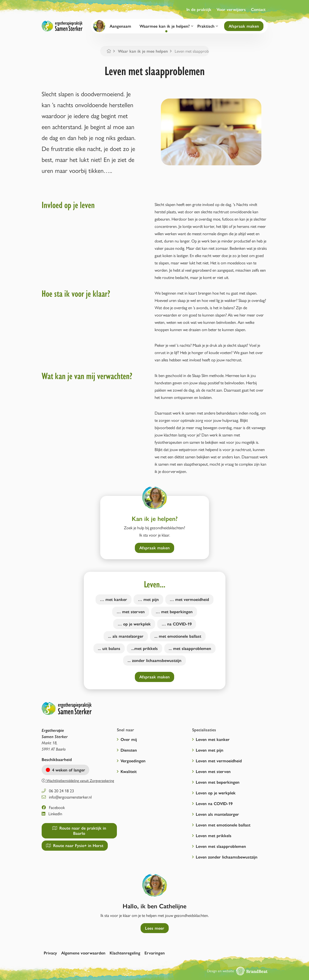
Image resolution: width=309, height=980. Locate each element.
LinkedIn (52, 814)
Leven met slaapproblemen (221, 846)
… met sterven (131, 611)
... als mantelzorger (126, 636)
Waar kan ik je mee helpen (143, 51)
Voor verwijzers (231, 9)
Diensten (129, 750)
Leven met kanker (213, 739)
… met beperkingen (174, 611)
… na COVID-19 (177, 624)
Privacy (50, 953)
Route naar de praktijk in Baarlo (79, 831)
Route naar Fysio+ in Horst (75, 845)
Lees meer (155, 928)
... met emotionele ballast (178, 636)
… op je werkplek (134, 624)
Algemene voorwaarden (83, 953)
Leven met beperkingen (218, 782)
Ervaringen (155, 953)
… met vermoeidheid (189, 599)
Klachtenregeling (125, 953)
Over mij (129, 739)
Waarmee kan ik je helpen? (166, 26)
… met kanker (113, 599)
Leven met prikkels (214, 835)
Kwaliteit (129, 771)
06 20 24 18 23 (58, 791)
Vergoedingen (133, 761)
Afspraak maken (244, 26)
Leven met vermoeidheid (219, 761)
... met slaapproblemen (190, 648)
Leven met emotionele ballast (223, 825)
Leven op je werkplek (216, 793)
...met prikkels (144, 648)
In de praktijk (199, 9)
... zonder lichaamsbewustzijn (154, 660)
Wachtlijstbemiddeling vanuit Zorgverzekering (78, 780)
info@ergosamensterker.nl (67, 797)
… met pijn (148, 599)
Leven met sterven (213, 771)
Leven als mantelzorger (217, 814)
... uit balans (109, 648)
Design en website (237, 971)
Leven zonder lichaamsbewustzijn (227, 857)
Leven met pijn (210, 750)
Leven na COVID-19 (214, 803)
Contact (258, 9)
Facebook (53, 807)
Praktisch (208, 26)
